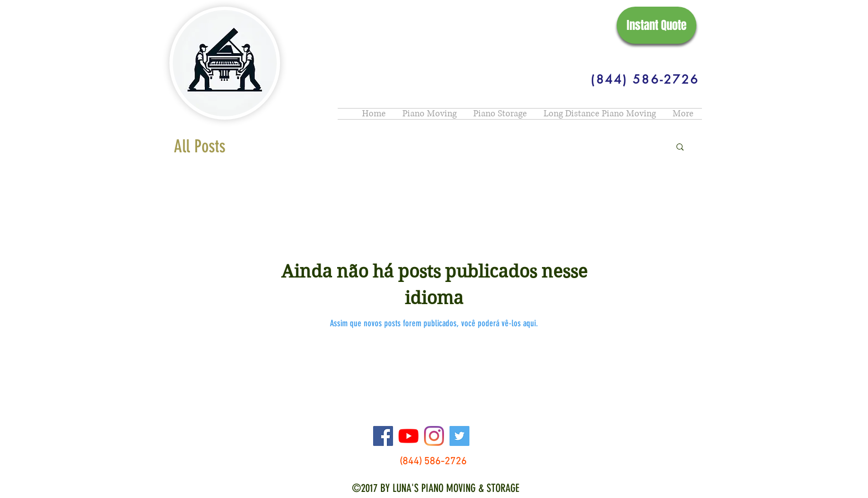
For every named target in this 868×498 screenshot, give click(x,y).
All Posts (200, 146)
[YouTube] (409, 436)
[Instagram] (434, 436)
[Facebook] (383, 436)
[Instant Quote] (657, 25)
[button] (680, 148)
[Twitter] (459, 436)
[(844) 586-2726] (645, 79)
